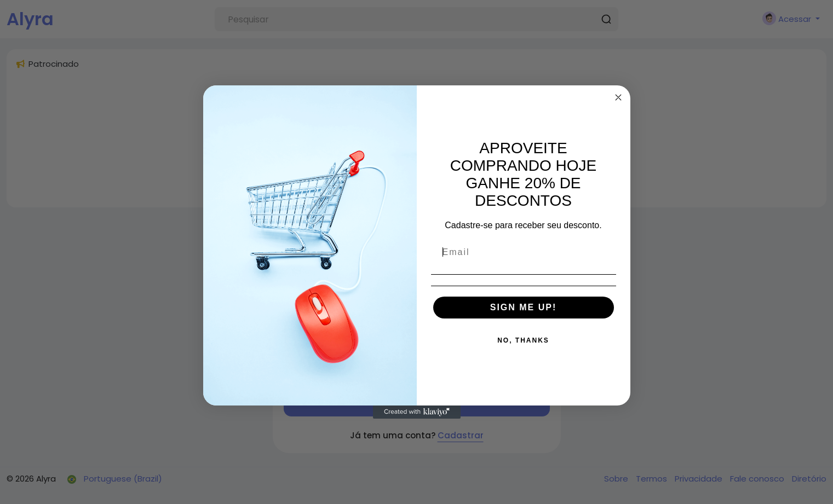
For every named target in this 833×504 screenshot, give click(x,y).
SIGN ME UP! (524, 307)
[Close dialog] (618, 97)
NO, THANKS (523, 340)
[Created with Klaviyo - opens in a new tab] (417, 412)
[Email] (524, 252)
